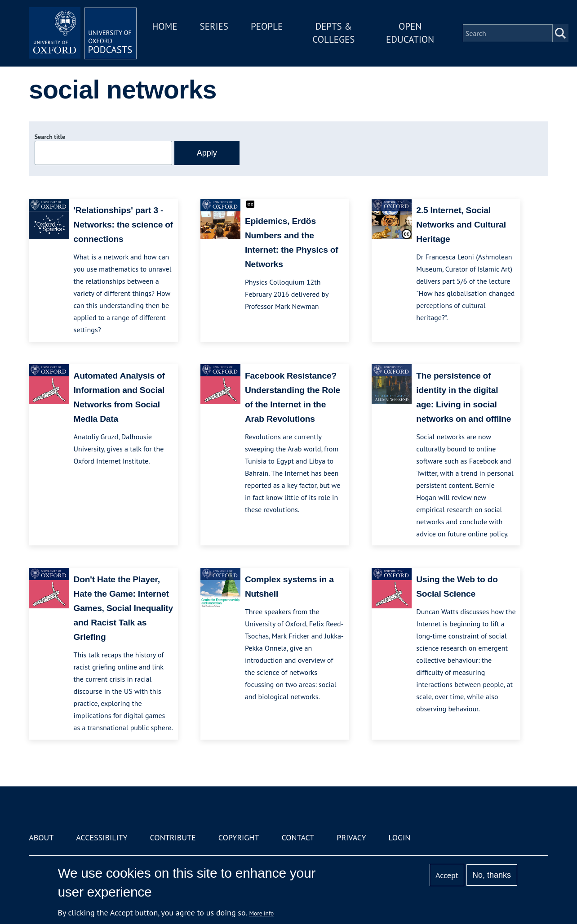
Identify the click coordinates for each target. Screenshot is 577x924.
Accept (447, 875)
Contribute (173, 837)
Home (164, 26)
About (41, 837)
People (267, 26)
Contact (298, 837)
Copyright (239, 837)
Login (400, 837)
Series (214, 26)
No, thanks (492, 875)
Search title (50, 137)
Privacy (351, 837)
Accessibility (102, 837)
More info (262, 913)
